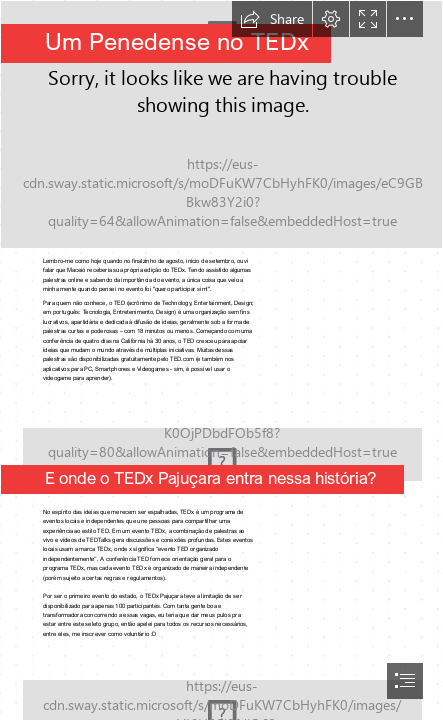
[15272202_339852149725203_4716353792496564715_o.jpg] (221, 124)
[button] (272, 19)
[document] (221, 360)
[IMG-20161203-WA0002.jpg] (221, 447)
